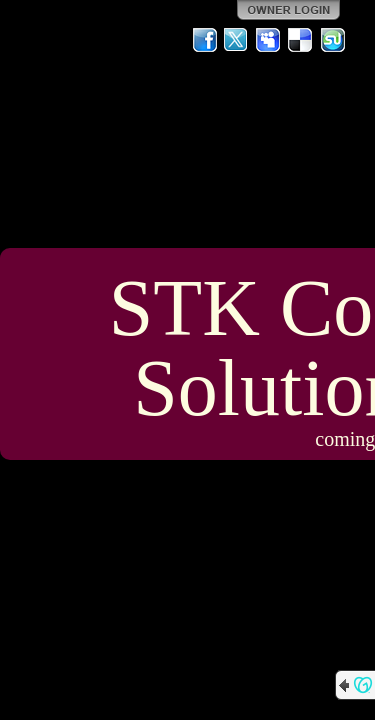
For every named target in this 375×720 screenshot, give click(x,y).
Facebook (205, 40)
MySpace (269, 40)
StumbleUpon (333, 40)
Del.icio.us (301, 40)
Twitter (237, 40)
